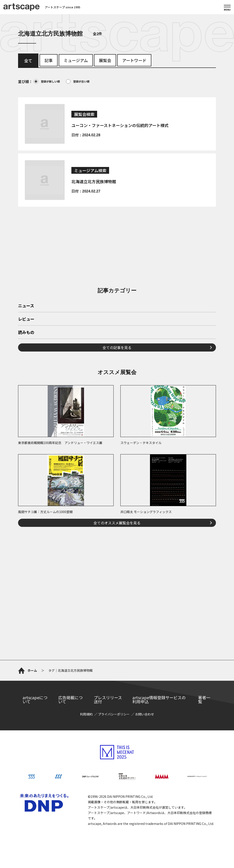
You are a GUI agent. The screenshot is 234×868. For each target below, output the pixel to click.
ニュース (26, 306)
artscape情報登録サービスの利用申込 (159, 699)
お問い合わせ (145, 714)
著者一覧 (204, 699)
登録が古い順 (78, 81)
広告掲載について (70, 699)
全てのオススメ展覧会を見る (117, 523)
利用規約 (86, 714)
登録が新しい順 (47, 81)
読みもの (26, 333)
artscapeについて (35, 699)
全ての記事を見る (117, 347)
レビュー (26, 319)
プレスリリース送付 (108, 699)
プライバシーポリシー (114, 714)
